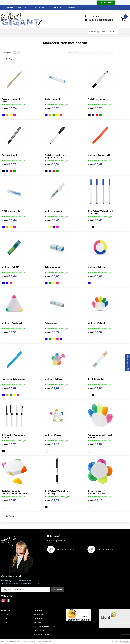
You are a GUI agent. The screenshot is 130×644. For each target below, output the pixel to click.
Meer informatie (90, 3)
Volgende (13, 59)
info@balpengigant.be (101, 20)
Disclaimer (47, 641)
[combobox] (100, 32)
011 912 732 (95, 16)
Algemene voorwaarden (10, 641)
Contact (5, 622)
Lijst (19, 53)
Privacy (5, 614)
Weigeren (119, 3)
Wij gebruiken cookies (34, 641)
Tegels (14, 53)
